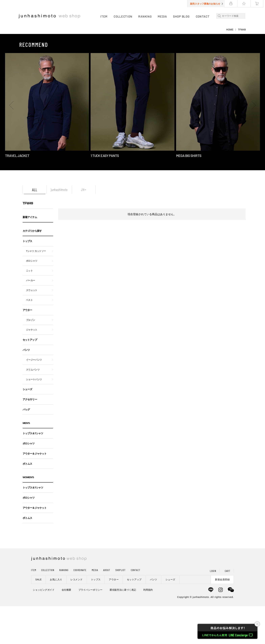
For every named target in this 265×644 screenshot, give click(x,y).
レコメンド (77, 617)
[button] (12, 143)
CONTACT (203, 16)
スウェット (32, 328)
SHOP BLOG (182, 16)
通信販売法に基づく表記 (123, 628)
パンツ (26, 388)
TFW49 (28, 241)
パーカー (31, 318)
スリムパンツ (33, 407)
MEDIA (163, 16)
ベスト (29, 338)
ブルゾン (31, 358)
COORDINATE (80, 608)
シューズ (27, 427)
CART (228, 609)
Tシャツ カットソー (36, 289)
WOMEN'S (28, 515)
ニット (29, 308)
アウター (27, 348)
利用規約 (148, 628)
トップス (27, 279)
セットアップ (30, 378)
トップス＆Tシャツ (33, 471)
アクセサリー (30, 437)
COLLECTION (124, 16)
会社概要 (67, 628)
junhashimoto (59, 227)
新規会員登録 (222, 617)
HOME (230, 67)
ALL (35, 228)
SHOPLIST (121, 608)
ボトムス (27, 502)
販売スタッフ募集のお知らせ (207, 4)
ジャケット (32, 368)
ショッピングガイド (44, 628)
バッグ (26, 447)
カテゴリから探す (32, 269)
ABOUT (107, 608)
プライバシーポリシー (91, 628)
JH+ (83, 227)
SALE (38, 617)
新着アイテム (30, 255)
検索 (219, 16)
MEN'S (26, 461)
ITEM (105, 16)
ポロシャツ (32, 299)
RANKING (146, 16)
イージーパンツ (34, 398)
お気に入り (56, 617)
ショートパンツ (34, 417)
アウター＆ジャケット (35, 491)
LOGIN (213, 609)
